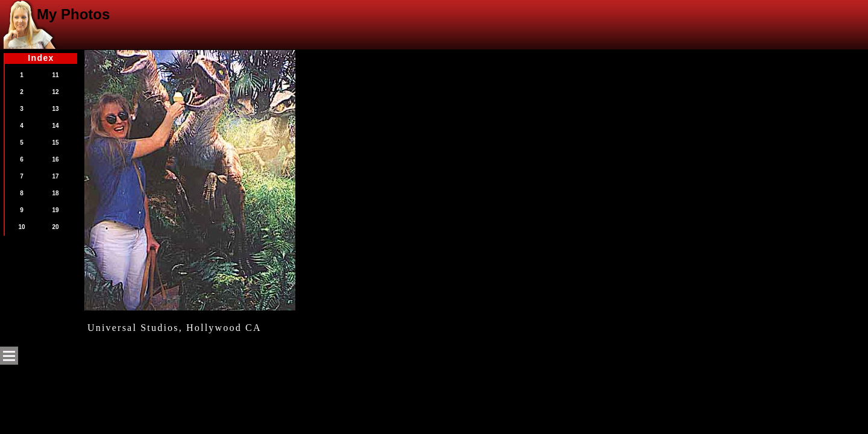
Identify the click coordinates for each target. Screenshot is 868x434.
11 (55, 75)
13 (55, 109)
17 (55, 176)
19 (55, 210)
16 (55, 159)
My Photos (73, 14)
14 (55, 126)
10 (21, 227)
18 (55, 193)
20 (55, 227)
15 (55, 143)
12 (55, 92)
